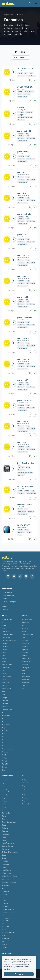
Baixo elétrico (7, 792)
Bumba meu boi (7, 635)
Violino (4, 935)
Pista (23, 671)
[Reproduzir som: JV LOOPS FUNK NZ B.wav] (14, 92)
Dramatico (21, 76)
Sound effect (26, 804)
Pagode (5, 713)
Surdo (26, 530)
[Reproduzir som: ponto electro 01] (14, 343)
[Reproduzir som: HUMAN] (14, 114)
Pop (3, 719)
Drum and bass (7, 665)
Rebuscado (26, 677)
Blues (4, 628)
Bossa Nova (6, 631)
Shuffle (4, 755)
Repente (5, 731)
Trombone (5, 906)
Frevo (4, 674)
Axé (3, 622)
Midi (23, 792)
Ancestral (25, 631)
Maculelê (5, 701)
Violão (4, 929)
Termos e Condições (9, 602)
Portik (19, 465)
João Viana (21, 71)
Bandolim (5, 795)
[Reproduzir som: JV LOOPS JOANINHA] (14, 490)
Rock (26, 509)
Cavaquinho (6, 813)
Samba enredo (7, 746)
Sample (24, 798)
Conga (4, 819)
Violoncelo (5, 938)
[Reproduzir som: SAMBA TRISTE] (14, 530)
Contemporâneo (28, 635)
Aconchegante (27, 619)
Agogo (4, 783)
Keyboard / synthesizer (25, 117)
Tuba (4, 915)
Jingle (24, 786)
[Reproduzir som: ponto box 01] (14, 385)
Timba (4, 900)
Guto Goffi (20, 506)
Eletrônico (5, 834)
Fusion (27, 491)
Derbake (5, 828)
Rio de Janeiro (31, 76)
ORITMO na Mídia (8, 596)
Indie (3, 692)
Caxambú (5, 647)
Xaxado (4, 767)
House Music (6, 689)
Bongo (4, 810)
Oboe (4, 855)
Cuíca (4, 825)
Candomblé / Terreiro (9, 641)
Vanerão (5, 761)
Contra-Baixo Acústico (10, 822)
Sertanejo (5, 752)
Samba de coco (7, 743)
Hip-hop (5, 686)
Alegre (24, 625)
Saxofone (5, 885)
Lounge (20, 115)
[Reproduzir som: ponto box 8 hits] (14, 219)
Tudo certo (19, 974)
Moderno (25, 665)
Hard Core (5, 683)
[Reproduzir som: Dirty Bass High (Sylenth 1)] (14, 469)
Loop (31, 73)
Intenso (24, 656)
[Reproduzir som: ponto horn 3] (14, 426)
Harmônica (5, 849)
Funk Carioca (31, 138)
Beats (4, 804)
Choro (4, 653)
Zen (23, 689)
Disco (4, 662)
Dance (4, 659)
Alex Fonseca (21, 527)
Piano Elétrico (7, 870)
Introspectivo (26, 659)
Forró (4, 671)
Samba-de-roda (7, 749)
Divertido (25, 641)
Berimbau (5, 807)
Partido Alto (6, 716)
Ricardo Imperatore (23, 133)
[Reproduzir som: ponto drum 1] (14, 281)
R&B (3, 722)
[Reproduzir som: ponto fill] (14, 177)
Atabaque (5, 789)
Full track (21, 112)
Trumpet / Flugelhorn (9, 912)
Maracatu (5, 704)
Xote (3, 770)
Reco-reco (6, 879)
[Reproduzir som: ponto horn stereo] (14, 405)
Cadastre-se (6, 610)
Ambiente (25, 628)
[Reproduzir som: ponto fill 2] (14, 198)
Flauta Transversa (8, 843)
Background (22, 511)
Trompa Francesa (8, 909)
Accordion (5, 780)
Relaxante (25, 680)
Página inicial (9, 15)
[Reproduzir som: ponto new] (14, 447)
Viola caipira (6, 926)
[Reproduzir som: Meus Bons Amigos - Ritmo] (14, 509)
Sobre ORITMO (7, 593)
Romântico (25, 683)
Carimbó (5, 644)
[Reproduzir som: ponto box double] (14, 322)
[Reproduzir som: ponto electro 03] (14, 136)
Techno (4, 758)
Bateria (20, 73)
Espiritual (25, 650)
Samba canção (7, 740)
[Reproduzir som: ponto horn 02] (14, 364)
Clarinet (4, 816)
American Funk (29, 91)
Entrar (4, 607)
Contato (4, 599)
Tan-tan (4, 894)
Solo (23, 801)
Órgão (4, 858)
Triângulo (5, 903)
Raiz (23, 674)
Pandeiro (5, 861)
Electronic (21, 467)
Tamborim (21, 532)
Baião (4, 625)
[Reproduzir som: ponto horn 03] (14, 239)
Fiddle (4, 837)
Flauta (4, 840)
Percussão (5, 864)
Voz (3, 941)
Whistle (4, 944)
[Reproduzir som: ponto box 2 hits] (14, 260)
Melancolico (26, 662)
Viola (3, 923)
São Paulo (21, 120)
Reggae (5, 728)
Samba (29, 532)
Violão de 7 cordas (8, 932)
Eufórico (25, 653)
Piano (4, 867)
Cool (23, 638)
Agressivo (25, 622)
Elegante (25, 647)
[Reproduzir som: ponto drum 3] (14, 156)
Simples (24, 686)
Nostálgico (25, 668)
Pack (24, 795)
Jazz (26, 73)
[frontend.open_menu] (36, 3)
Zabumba (5, 947)
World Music (6, 764)
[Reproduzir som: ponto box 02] (14, 302)
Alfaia (4, 786)
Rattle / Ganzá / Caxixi (9, 876)
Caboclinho (6, 638)
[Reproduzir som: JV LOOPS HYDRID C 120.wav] (14, 72)
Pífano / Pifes (6, 873)
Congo (4, 656)
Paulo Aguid (21, 110)
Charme (4, 650)
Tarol (4, 897)
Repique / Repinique (9, 882)
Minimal (4, 707)
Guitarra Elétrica (7, 846)
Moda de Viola (7, 710)
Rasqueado (6, 725)
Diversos (21, 135)
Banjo (4, 798)
